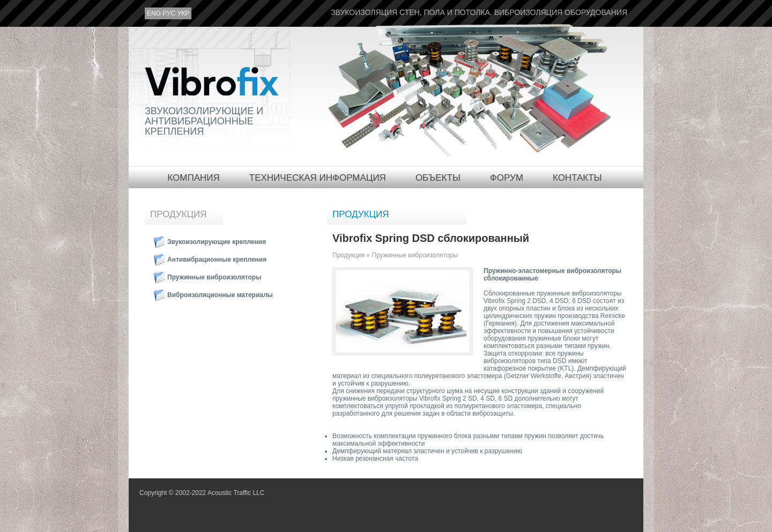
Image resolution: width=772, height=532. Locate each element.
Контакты (577, 178)
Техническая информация (318, 178)
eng (154, 14)
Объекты (438, 178)
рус (169, 14)
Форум (507, 178)
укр (184, 14)
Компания (193, 178)
